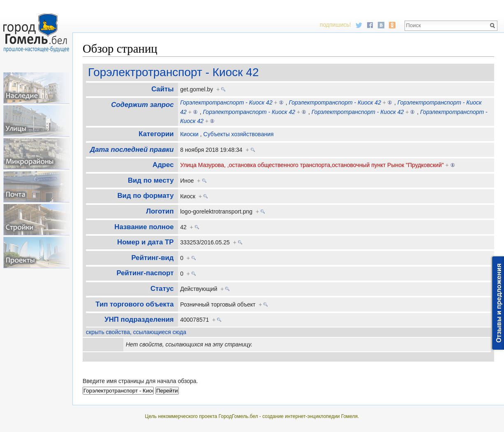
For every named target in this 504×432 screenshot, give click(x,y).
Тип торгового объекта (134, 304)
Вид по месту (151, 180)
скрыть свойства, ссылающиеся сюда (136, 332)
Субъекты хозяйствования (239, 134)
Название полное (144, 227)
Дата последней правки (132, 150)
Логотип (160, 211)
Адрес (163, 165)
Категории (156, 134)
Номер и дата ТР (145, 242)
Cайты (162, 89)
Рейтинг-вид (153, 258)
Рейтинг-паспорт (145, 273)
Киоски (189, 134)
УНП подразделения (139, 319)
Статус (162, 289)
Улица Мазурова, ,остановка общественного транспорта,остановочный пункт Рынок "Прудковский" (312, 165)
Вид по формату (145, 196)
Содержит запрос (142, 105)
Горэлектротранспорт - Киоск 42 (173, 72)
